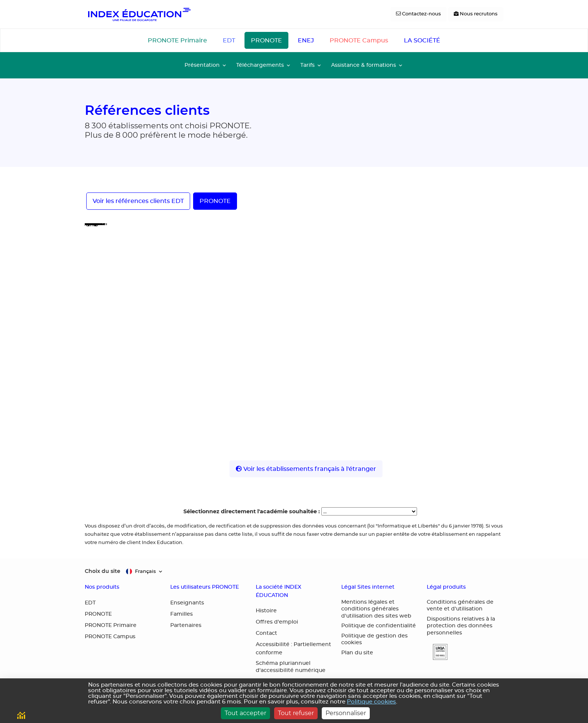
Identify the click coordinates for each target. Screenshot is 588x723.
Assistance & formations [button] (364, 65)
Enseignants (187, 603)
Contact (266, 633)
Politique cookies (371, 702)
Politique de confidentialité (379, 626)
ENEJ (306, 41)
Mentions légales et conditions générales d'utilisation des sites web (376, 609)
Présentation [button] (202, 65)
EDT (229, 41)
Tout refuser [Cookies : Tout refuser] (296, 713)
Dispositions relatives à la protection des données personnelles (461, 626)
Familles (181, 614)
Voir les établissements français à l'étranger (306, 469)
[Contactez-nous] (418, 14)
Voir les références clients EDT (138, 201)
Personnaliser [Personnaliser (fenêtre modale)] (346, 713)
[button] (437, 652)
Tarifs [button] (307, 65)
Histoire (266, 611)
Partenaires (186, 625)
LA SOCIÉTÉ (422, 41)
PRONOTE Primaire (177, 41)
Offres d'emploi (277, 622)
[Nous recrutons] (476, 14)
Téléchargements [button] (260, 65)
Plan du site (357, 653)
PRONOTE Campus (359, 41)
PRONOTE (266, 41)
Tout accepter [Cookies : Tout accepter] (245, 713)
